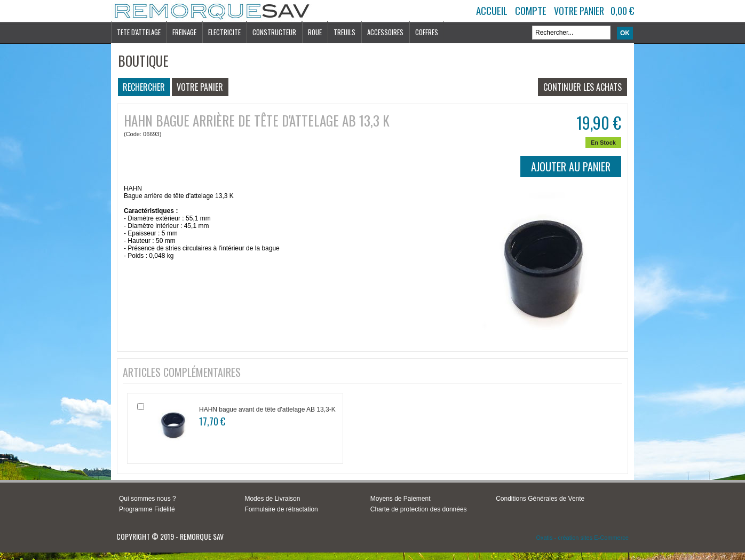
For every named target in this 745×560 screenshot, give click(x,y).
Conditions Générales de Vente (540, 499)
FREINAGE (184, 32)
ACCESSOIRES (385, 32)
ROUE (315, 32)
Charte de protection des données (419, 509)
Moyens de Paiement (401, 499)
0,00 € (622, 11)
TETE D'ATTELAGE (139, 32)
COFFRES (427, 32)
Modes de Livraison (272, 499)
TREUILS (344, 32)
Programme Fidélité (147, 509)
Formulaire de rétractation (281, 509)
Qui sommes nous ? (148, 499)
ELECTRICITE (224, 32)
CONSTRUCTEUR (274, 32)
